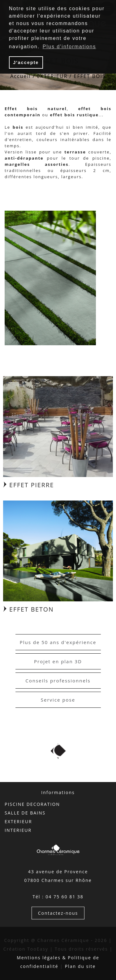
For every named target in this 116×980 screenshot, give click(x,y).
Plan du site (80, 966)
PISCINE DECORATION (32, 804)
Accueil (20, 76)
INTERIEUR (18, 830)
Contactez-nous (58, 913)
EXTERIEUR (52, 76)
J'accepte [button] (26, 62)
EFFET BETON (28, 609)
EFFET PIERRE (29, 485)
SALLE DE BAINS (25, 813)
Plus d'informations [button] (69, 47)
